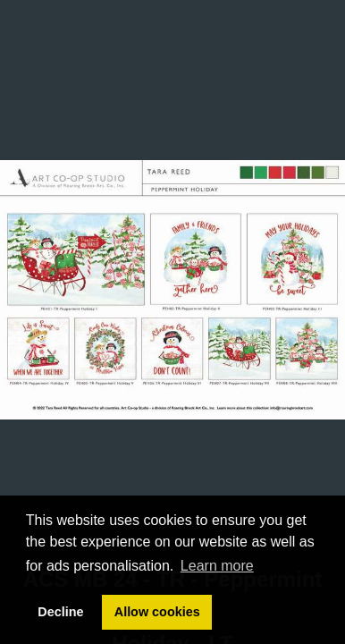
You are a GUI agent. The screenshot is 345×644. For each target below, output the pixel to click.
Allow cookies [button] (157, 612)
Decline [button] (60, 612)
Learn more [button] (217, 566)
